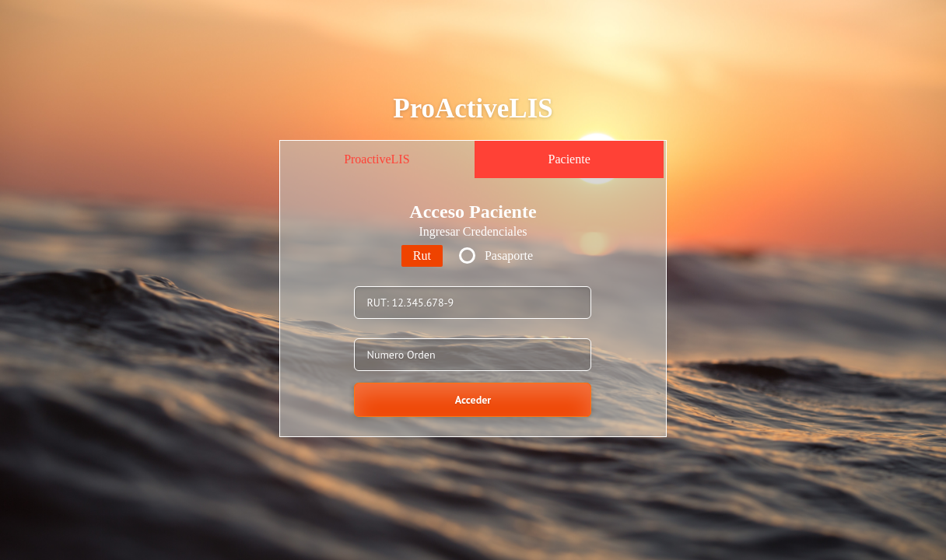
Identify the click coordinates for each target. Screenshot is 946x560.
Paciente (569, 159)
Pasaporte (509, 255)
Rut (422, 255)
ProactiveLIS (377, 159)
